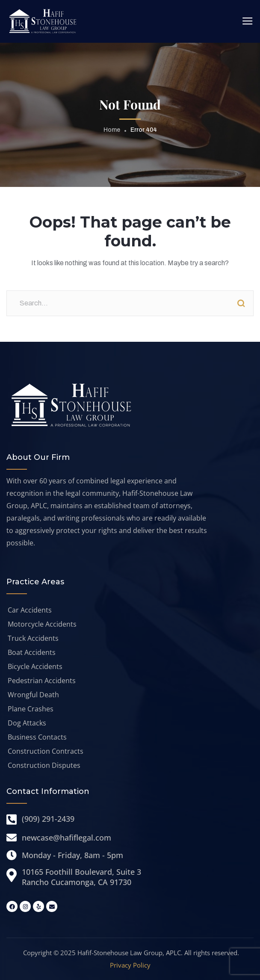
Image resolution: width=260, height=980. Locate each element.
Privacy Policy (130, 965)
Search (241, 303)
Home (112, 130)
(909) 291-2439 (48, 819)
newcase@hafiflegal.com (66, 838)
